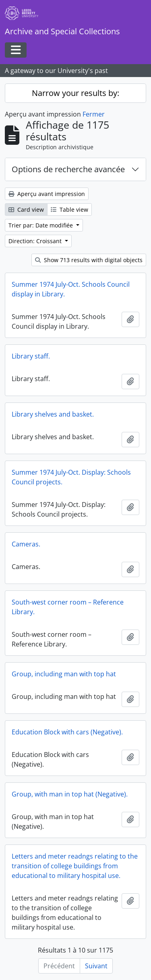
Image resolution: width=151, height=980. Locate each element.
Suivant (96, 966)
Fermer (94, 114)
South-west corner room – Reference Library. (68, 607)
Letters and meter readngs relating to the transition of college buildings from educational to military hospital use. (75, 866)
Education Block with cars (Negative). (67, 732)
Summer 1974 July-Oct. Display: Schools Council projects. (71, 477)
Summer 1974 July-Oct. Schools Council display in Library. (71, 289)
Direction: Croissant (36, 241)
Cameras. (26, 544)
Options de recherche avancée (68, 169)
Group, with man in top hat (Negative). (70, 794)
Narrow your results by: (75, 93)
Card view (26, 210)
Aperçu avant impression (47, 194)
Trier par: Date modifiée (41, 225)
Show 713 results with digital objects (89, 260)
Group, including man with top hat (64, 674)
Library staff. (31, 356)
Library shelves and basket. (53, 414)
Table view (69, 210)
